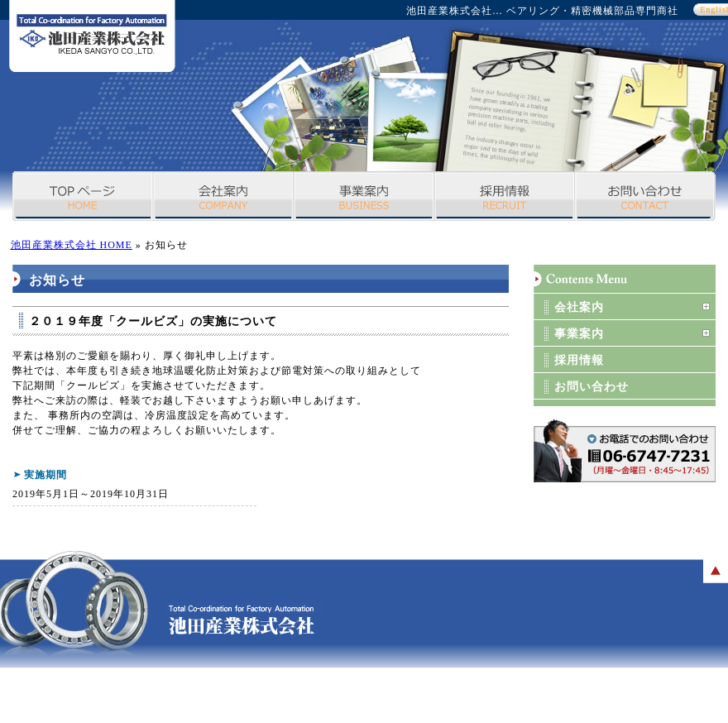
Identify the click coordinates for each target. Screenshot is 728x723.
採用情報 (505, 196)
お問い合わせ (645, 196)
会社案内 (223, 196)
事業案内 (364, 196)
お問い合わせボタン (625, 451)
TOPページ (83, 196)
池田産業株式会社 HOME (72, 245)
